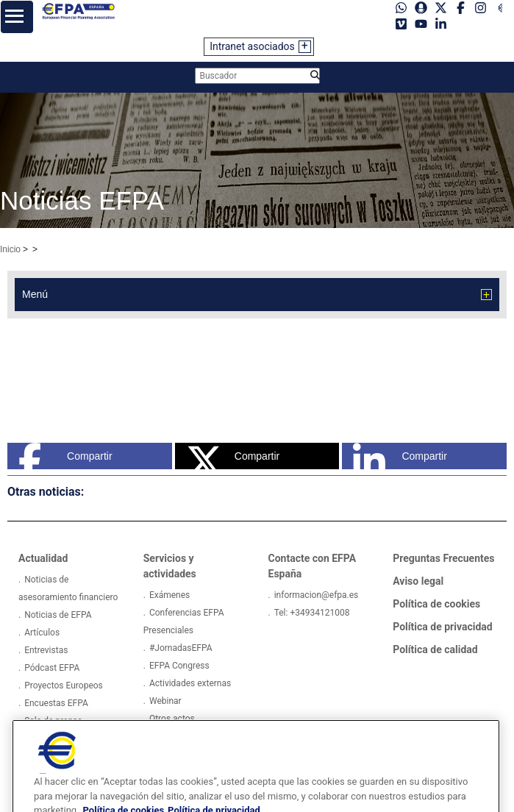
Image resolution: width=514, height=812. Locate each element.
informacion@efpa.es (317, 595)
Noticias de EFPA (58, 615)
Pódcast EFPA (52, 668)
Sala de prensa (53, 721)
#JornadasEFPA (181, 648)
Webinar (165, 701)
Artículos (42, 633)
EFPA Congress (179, 666)
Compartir (65, 456)
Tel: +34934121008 (312, 613)
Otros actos (172, 719)
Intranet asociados (252, 46)
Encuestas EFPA (56, 703)
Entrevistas (46, 650)
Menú (35, 294)
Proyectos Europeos (64, 685)
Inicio (10, 249)
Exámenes (169, 595)
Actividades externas (190, 683)
